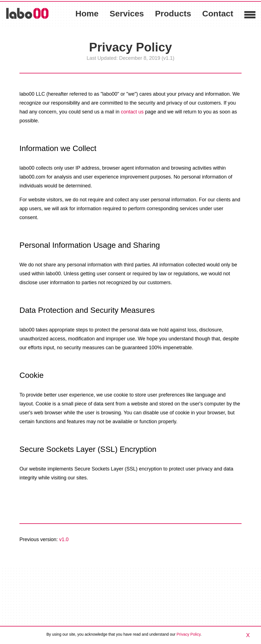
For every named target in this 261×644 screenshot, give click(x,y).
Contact (218, 13)
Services (127, 14)
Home (87, 13)
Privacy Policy (189, 634)
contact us (132, 112)
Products (173, 14)
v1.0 (64, 539)
